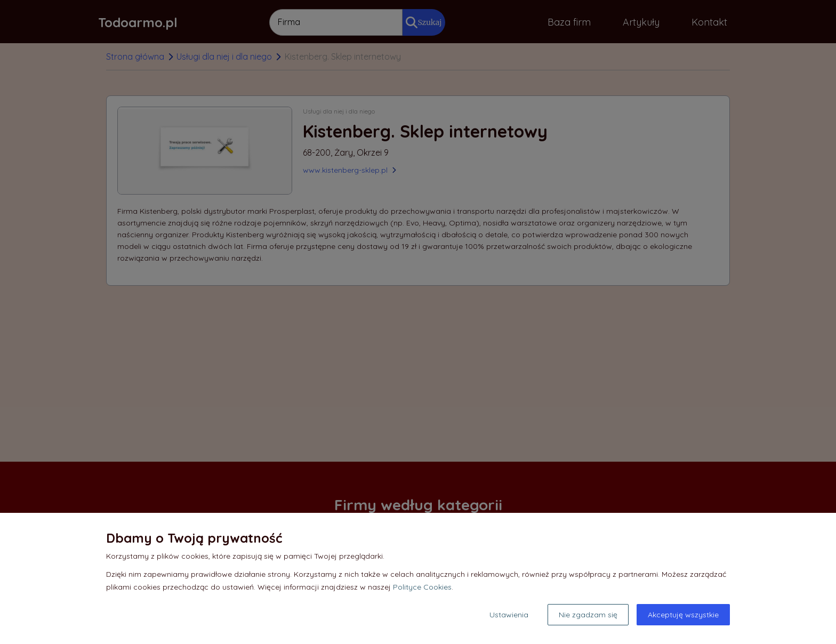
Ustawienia (509, 615)
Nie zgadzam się (588, 615)
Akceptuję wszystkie (683, 615)
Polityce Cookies (422, 587)
